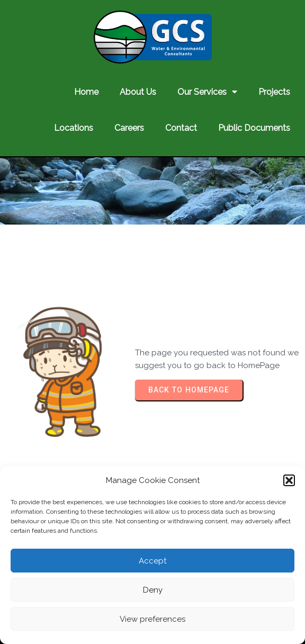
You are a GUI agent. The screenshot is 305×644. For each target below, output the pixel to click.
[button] (289, 480)
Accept (152, 561)
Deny (153, 590)
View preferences (152, 619)
